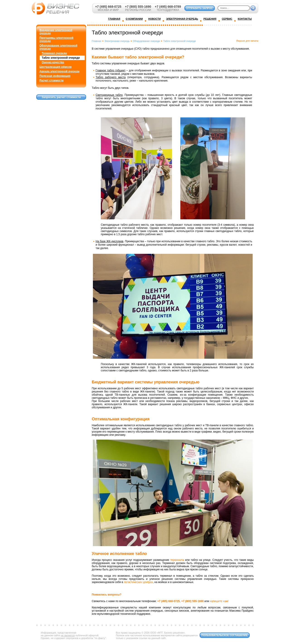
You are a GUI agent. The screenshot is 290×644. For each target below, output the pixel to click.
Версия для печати (247, 41)
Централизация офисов (56, 67)
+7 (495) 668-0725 (108, 7)
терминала (177, 560)
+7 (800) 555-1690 (138, 7)
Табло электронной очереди (61, 58)
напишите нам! (219, 601)
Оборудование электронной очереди (58, 47)
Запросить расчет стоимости (61, 97)
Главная (97, 41)
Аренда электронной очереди (59, 71)
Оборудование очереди (146, 41)
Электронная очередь (117, 41)
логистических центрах (138, 582)
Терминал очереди (54, 53)
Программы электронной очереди (56, 39)
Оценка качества (53, 62)
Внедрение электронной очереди (56, 32)
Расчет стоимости (52, 80)
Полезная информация (55, 76)
